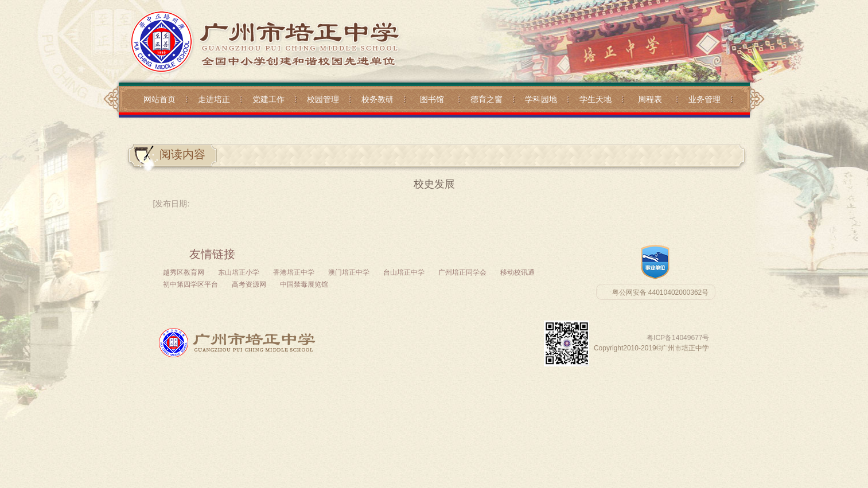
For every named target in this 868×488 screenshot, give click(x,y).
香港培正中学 (294, 272)
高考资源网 (249, 284)
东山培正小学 (239, 272)
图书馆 (432, 99)
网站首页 (159, 99)
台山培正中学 (404, 272)
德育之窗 (486, 99)
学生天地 (595, 99)
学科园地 (541, 99)
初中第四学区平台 (190, 284)
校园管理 (323, 99)
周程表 (650, 99)
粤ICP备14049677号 (678, 338)
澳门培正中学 (349, 272)
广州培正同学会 (462, 272)
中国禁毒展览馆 (304, 284)
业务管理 (704, 99)
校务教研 (377, 99)
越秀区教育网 (184, 272)
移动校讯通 (517, 272)
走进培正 (214, 99)
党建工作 (268, 99)
